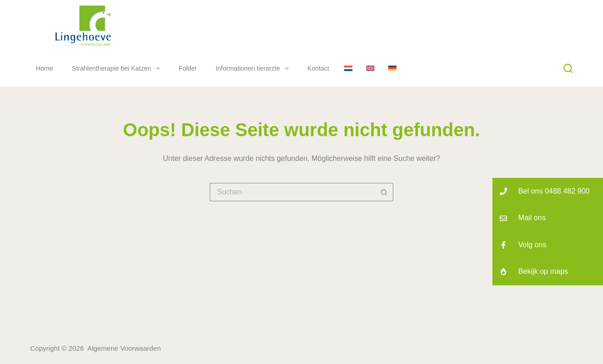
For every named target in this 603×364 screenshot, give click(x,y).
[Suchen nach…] (292, 192)
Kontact (318, 68)
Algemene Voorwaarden (124, 348)
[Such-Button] (384, 192)
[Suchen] (568, 68)
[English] (370, 68)
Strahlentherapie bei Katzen (118, 68)
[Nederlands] (348, 68)
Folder (188, 68)
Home (44, 68)
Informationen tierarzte (254, 68)
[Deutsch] (392, 68)
